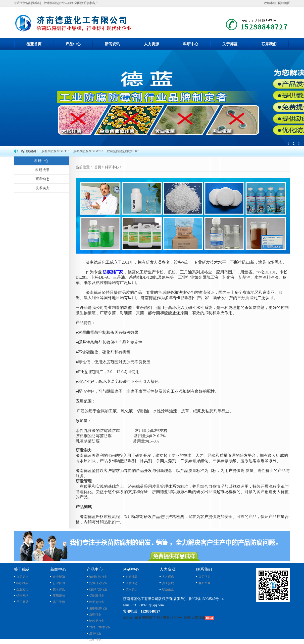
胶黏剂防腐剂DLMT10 (88, 151)
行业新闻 (59, 583)
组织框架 (22, 583)
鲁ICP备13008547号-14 (206, 599)
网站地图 (284, 3)
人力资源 (151, 44)
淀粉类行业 (97, 621)
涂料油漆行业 (98, 577)
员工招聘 (168, 583)
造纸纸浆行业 (98, 608)
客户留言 (205, 583)
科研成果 (132, 577)
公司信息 (205, 577)
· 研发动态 (42, 179)
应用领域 (59, 596)
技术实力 (132, 589)
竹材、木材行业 (100, 627)
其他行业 (95, 640)
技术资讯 (59, 589)
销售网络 (22, 596)
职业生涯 (168, 589)
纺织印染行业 (98, 589)
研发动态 (132, 583)
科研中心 (191, 44)
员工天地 (59, 602)
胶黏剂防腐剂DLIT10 (55, 151)
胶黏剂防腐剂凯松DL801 (123, 151)
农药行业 (95, 615)
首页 (98, 167)
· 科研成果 (42, 170)
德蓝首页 (34, 44)
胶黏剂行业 (97, 602)
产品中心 (73, 44)
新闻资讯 (112, 44)
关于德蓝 (230, 44)
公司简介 (22, 577)
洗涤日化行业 (98, 583)
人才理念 (168, 577)
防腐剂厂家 (113, 272)
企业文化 (22, 589)
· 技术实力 (42, 188)
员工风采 (22, 602)
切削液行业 (97, 596)
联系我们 (269, 44)
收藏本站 (270, 3)
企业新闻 (59, 577)
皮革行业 (95, 633)
